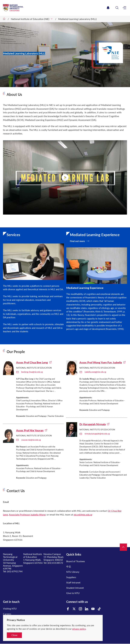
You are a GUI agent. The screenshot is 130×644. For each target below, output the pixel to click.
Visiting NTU (10, 609)
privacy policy (79, 629)
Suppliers (71, 577)
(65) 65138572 (55, 563)
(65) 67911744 (15, 571)
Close (14, 635)
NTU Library (73, 572)
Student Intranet (75, 588)
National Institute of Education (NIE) (30, 19)
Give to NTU (73, 593)
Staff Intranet (73, 582)
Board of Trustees (76, 561)
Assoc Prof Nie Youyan (32, 430)
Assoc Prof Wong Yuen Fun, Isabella (103, 362)
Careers (7, 614)
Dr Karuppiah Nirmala (95, 424)
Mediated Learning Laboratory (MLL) (77, 19)
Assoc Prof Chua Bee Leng (34, 362)
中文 (69, 566)
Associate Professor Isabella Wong (27, 514)
